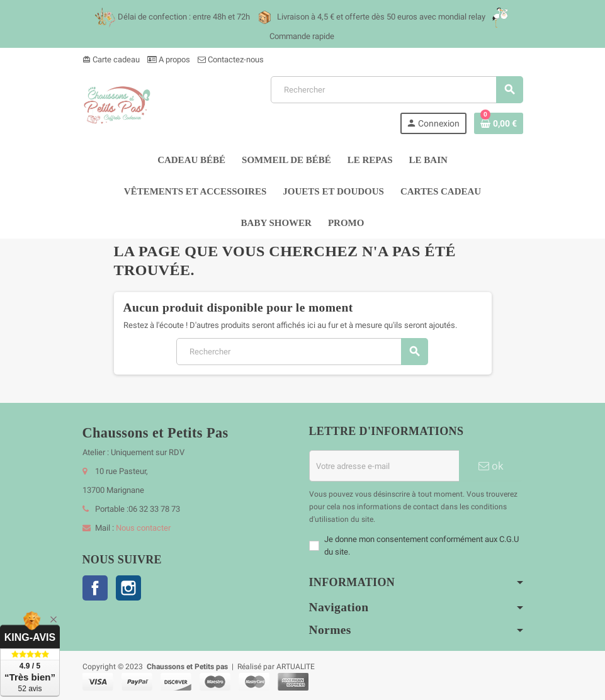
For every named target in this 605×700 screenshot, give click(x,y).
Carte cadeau (111, 59)
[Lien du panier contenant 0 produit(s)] (499, 123)
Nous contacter (143, 528)
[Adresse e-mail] (384, 466)
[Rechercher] (397, 90)
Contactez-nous (231, 59)
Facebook (95, 588)
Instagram (128, 588)
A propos (169, 59)
